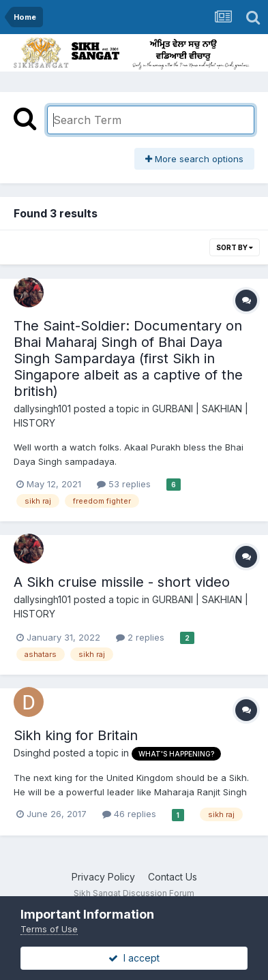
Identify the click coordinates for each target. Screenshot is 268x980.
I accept (134, 958)
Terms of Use (49, 929)
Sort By (235, 247)
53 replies (124, 484)
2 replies (140, 637)
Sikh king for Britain (76, 735)
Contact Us (173, 877)
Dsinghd (32, 753)
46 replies (129, 814)
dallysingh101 (42, 409)
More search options (194, 159)
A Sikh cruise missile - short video (122, 582)
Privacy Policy (103, 877)
